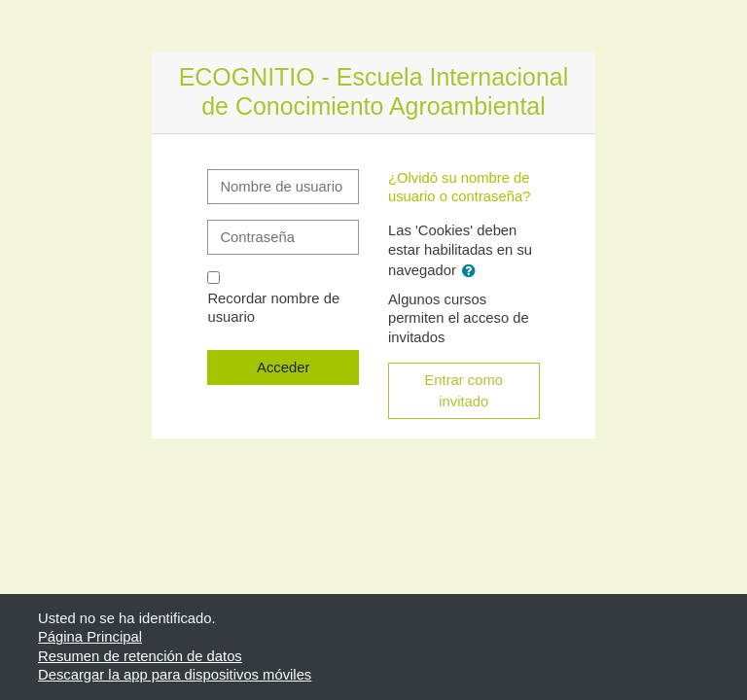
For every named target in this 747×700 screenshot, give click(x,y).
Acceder (283, 367)
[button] (473, 271)
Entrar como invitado (463, 391)
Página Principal (90, 637)
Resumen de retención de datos (140, 656)
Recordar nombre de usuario (273, 308)
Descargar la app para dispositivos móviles (175, 675)
